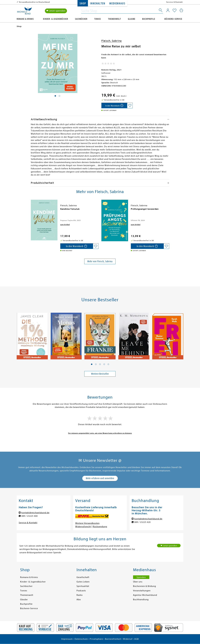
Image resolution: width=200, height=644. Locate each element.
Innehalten (98, 4)
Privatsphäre (96, 639)
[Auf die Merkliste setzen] (130, 105)
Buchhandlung (141, 600)
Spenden (141, 577)
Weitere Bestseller (100, 374)
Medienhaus (117, 4)
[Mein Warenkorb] (181, 10)
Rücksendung (100, 527)
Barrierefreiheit (113, 639)
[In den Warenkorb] (114, 105)
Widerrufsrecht (83, 527)
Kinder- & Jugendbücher (56, 19)
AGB (137, 639)
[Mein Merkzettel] (175, 11)
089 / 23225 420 (142, 522)
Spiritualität (83, 586)
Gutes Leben (83, 582)
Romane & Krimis (25, 19)
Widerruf (128, 639)
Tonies (98, 19)
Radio (80, 595)
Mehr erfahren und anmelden (100, 478)
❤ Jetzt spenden (56, 11)
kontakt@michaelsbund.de (35, 513)
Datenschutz (81, 639)
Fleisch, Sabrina (112, 41)
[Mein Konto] (168, 10)
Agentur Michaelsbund (145, 595)
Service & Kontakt (175, 2)
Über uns (138, 582)
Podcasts (81, 591)
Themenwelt (115, 19)
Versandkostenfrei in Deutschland (34, 2)
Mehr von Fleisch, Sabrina (100, 261)
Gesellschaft (83, 577)
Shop (83, 4)
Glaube (132, 19)
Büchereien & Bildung (145, 586)
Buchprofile (149, 19)
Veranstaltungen (142, 591)
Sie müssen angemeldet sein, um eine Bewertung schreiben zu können (100, 433)
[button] (92, 364)
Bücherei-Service (173, 19)
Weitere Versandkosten (87, 523)
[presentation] (32, 210)
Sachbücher (81, 19)
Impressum (67, 639)
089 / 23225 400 (30, 516)
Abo (79, 600)
